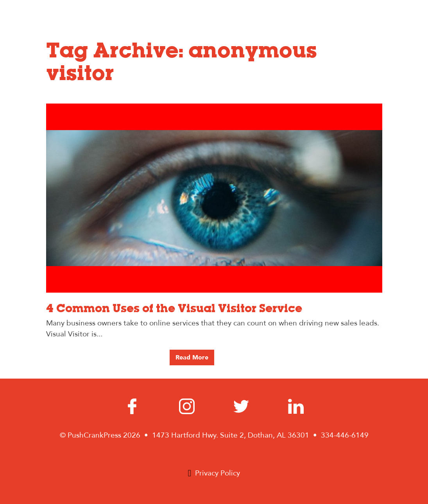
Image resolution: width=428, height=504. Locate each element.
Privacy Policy (218, 473)
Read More (192, 357)
